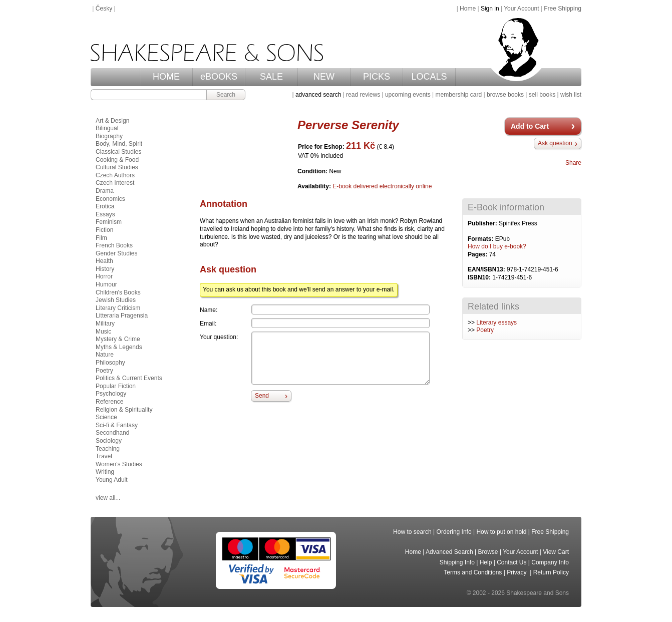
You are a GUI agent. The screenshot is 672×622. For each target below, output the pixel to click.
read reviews (363, 95)
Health (104, 261)
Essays (105, 214)
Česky (104, 9)
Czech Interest (115, 183)
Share (573, 163)
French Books (114, 245)
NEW (324, 77)
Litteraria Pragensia (122, 316)
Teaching (108, 449)
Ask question (555, 143)
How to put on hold (501, 532)
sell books (542, 95)
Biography (109, 136)
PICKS (377, 77)
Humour (106, 284)
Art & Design (112, 121)
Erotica (105, 206)
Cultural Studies (117, 167)
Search (226, 95)
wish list (571, 95)
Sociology (109, 441)
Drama (105, 191)
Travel (104, 456)
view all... (108, 498)
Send (262, 396)
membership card (458, 95)
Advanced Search (449, 552)
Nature (105, 355)
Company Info (550, 562)
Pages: (478, 254)
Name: (209, 310)
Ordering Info (454, 532)
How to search (412, 532)
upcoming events (408, 95)
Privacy (518, 572)
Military (105, 324)
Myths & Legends (119, 347)
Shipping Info (457, 562)
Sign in (490, 9)
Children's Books (118, 292)
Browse (488, 552)
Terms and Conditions (473, 572)
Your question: (219, 337)
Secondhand (112, 433)
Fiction (104, 230)
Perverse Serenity (348, 125)
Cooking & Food (117, 160)
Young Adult (112, 480)
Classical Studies (118, 152)
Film (101, 238)
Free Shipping (563, 9)
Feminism (109, 222)
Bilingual (107, 128)
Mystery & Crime (118, 339)
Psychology (111, 394)
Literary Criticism (118, 308)
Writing (105, 472)
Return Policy (551, 572)
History (105, 269)
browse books (505, 95)
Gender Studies (116, 253)
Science (106, 417)
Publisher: (483, 223)
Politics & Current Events (129, 378)
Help (486, 562)
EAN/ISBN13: (487, 269)
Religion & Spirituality (124, 410)
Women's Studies (119, 464)
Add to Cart (530, 126)
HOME (166, 77)
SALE (271, 77)
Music (103, 332)
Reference (109, 402)
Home (468, 9)
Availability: (315, 186)
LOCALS (429, 77)
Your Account (521, 9)
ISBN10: (480, 277)
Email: (208, 324)
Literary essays (496, 323)
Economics (110, 199)
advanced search (318, 95)
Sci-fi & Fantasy (117, 425)
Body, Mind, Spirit (119, 144)
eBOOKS (219, 77)
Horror (104, 276)
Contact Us (512, 562)
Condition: (313, 171)
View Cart (556, 552)
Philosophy (110, 363)
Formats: (481, 239)
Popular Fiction (116, 386)
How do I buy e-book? (497, 246)
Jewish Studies (116, 300)
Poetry (485, 330)
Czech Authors (115, 175)
